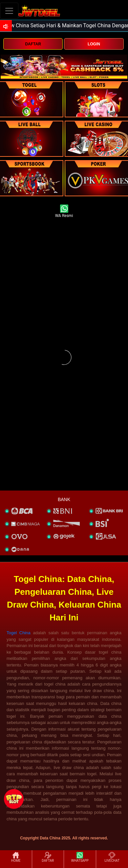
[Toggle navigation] (9, 11)
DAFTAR (33, 44)
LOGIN (94, 44)
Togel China (19, 633)
